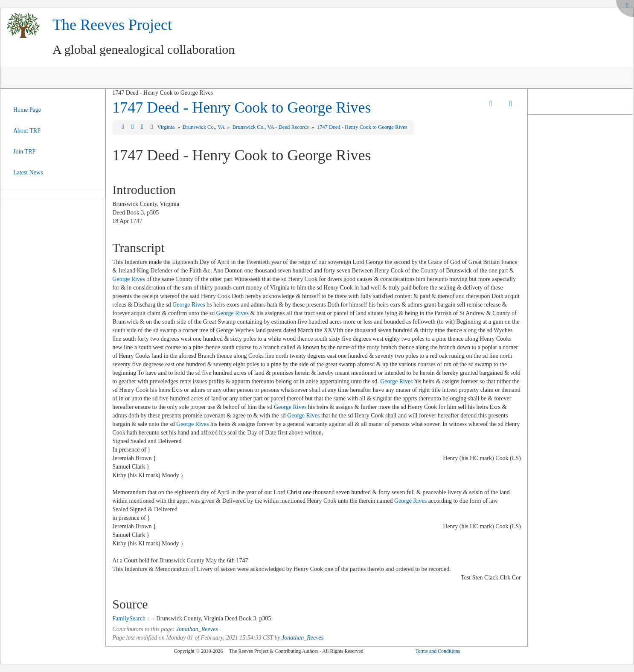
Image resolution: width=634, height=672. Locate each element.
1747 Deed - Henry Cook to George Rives (241, 107)
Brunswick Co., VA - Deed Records (271, 127)
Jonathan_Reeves (197, 629)
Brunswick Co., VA (204, 127)
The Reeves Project (112, 25)
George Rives (128, 279)
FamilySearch (129, 618)
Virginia (166, 127)
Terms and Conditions (438, 651)
